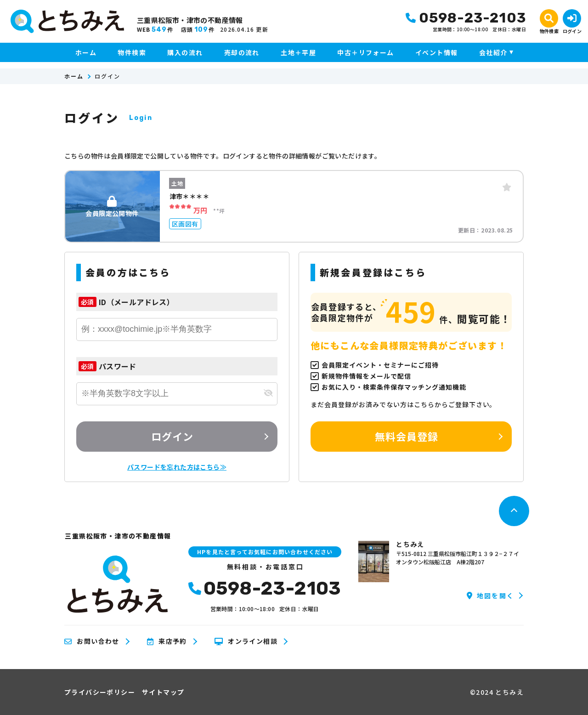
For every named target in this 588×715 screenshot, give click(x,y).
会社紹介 (493, 52)
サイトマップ (163, 692)
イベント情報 (436, 52)
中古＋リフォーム (365, 52)
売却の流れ (242, 52)
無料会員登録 (407, 436)
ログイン (172, 436)
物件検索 (132, 52)
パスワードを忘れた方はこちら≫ (177, 467)
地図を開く (490, 596)
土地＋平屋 (298, 52)
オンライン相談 (246, 641)
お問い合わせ (92, 641)
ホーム (86, 52)
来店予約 (167, 641)
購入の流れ (185, 52)
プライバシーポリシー (100, 692)
